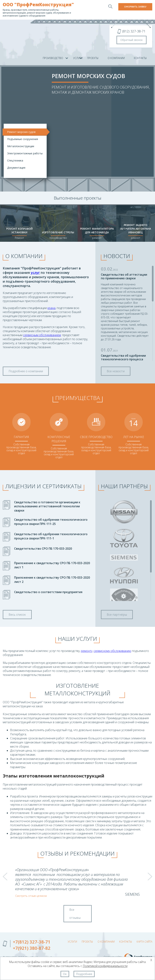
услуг (35, 273)
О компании (116, 58)
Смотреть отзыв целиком (31, 896)
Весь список (17, 615)
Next (150, 877)
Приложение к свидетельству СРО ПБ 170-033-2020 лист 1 (52, 565)
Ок (65, 974)
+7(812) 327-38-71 (32, 942)
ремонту (87, 651)
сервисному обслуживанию (112, 651)
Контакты (140, 58)
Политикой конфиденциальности (105, 966)
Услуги (72, 942)
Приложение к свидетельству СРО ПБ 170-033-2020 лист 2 (52, 580)
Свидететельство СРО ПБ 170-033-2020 (43, 549)
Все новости (116, 371)
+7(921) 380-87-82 (32, 948)
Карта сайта (144, 942)
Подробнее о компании (26, 371)
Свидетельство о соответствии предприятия (48, 592)
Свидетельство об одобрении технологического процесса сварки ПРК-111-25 (51, 522)
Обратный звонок (132, 40)
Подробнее (84, 974)
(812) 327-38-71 (134, 31)
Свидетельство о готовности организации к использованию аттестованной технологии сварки (47, 506)
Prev (5, 877)
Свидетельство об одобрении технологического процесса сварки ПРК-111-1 (51, 536)
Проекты (93, 58)
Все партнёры (117, 615)
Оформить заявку (135, 7)
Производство (53, 58)
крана (51, 308)
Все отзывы (75, 914)
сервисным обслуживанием (42, 335)
